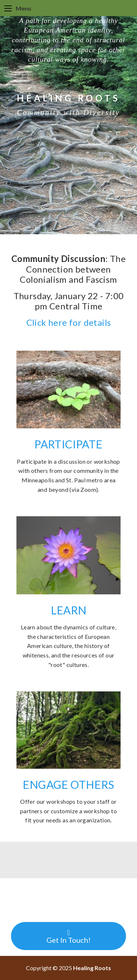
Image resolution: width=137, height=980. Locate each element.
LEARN (69, 610)
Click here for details (69, 322)
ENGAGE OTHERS (68, 784)
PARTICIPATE (68, 444)
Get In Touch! (68, 937)
